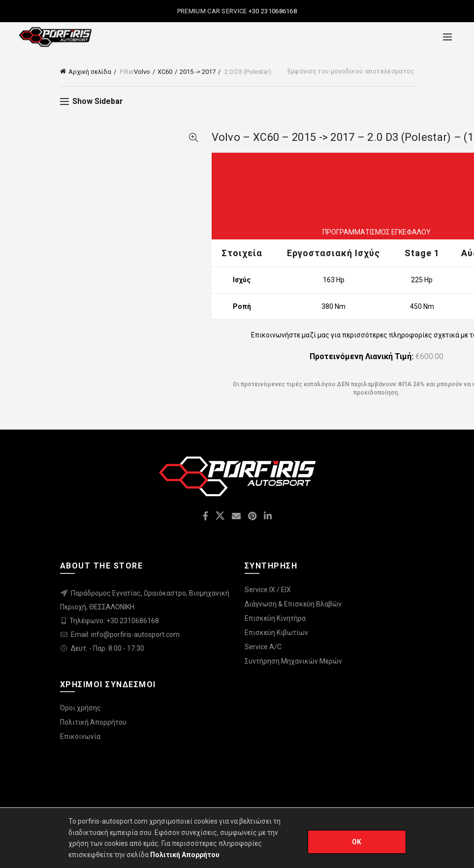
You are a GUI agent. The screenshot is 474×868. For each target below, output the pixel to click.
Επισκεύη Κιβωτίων (276, 633)
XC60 (165, 72)
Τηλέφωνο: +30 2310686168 (114, 621)
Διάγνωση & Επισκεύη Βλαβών (293, 604)
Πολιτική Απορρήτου (93, 722)
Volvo (142, 72)
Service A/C (263, 647)
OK (357, 842)
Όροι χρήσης (80, 708)
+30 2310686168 (272, 11)
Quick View (194, 138)
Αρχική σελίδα (90, 72)
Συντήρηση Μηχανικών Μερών (293, 661)
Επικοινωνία (80, 736)
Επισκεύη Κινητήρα (275, 618)
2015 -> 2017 (198, 72)
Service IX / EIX (268, 590)
